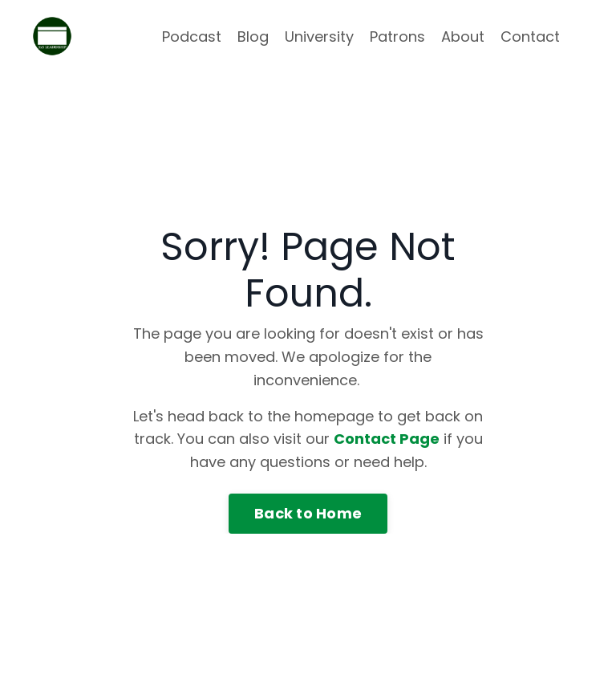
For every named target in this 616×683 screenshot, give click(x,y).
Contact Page (387, 439)
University (319, 37)
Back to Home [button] (308, 513)
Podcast (192, 37)
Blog (253, 37)
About (463, 37)
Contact (530, 37)
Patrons (397, 37)
